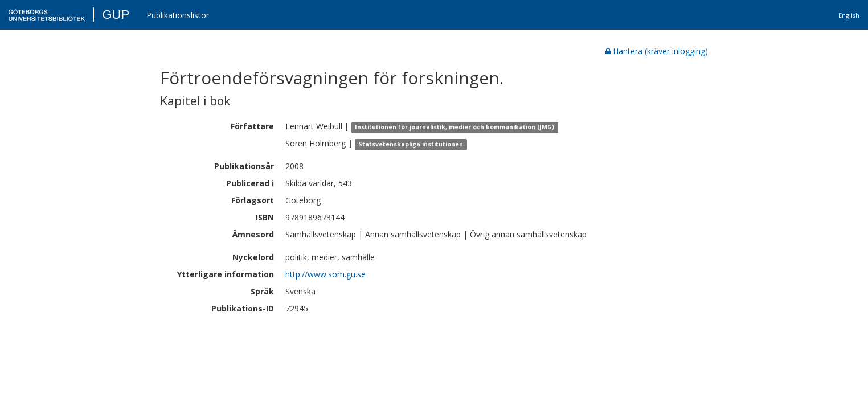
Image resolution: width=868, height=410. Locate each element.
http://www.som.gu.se (325, 274)
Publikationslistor (178, 15)
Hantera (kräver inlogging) (657, 51)
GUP (116, 15)
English (849, 15)
